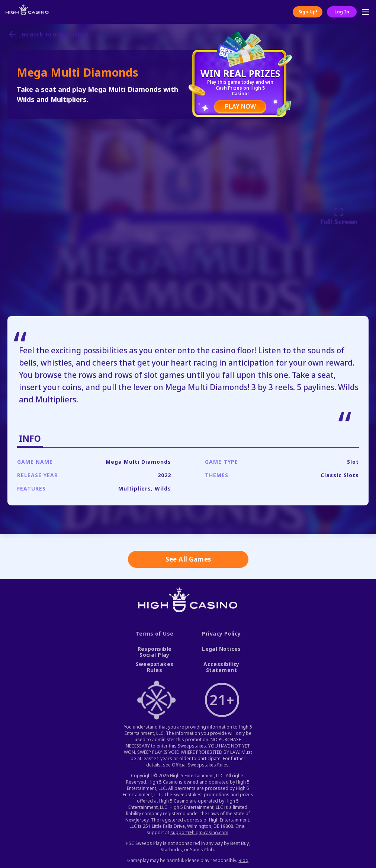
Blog (243, 860)
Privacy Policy (221, 634)
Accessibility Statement (221, 667)
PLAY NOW (240, 106)
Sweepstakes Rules (155, 667)
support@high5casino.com (199, 832)
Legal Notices (221, 649)
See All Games (188, 559)
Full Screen (339, 216)
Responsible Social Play (155, 652)
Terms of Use (154, 634)
